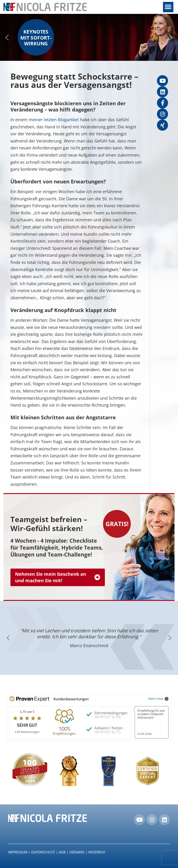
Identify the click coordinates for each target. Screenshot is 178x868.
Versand (77, 852)
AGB (62, 852)
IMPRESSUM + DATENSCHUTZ (32, 852)
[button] (168, 7)
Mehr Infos (158, 699)
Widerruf (97, 852)
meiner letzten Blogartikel (53, 120)
